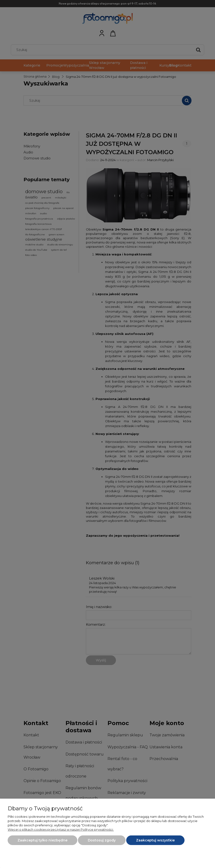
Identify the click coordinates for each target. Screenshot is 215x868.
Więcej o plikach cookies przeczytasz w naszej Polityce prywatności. (61, 829)
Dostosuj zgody (102, 840)
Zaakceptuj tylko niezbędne (42, 840)
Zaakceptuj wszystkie (155, 840)
